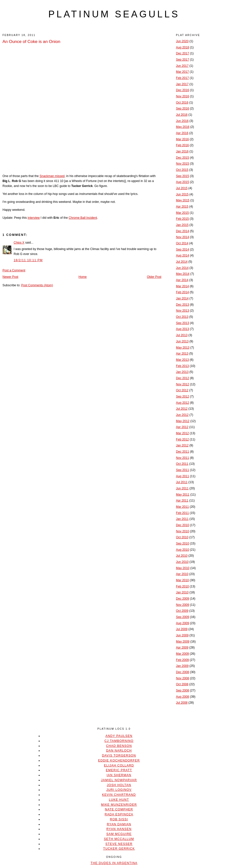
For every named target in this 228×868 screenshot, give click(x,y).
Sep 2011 (183, 470)
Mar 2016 (182, 139)
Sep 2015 (183, 176)
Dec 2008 (183, 672)
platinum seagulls (114, 14)
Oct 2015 (182, 170)
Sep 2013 (183, 323)
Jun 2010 (182, 562)
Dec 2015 (183, 158)
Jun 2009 (182, 635)
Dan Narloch (119, 751)
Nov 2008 (183, 678)
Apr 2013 (182, 354)
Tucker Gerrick (119, 849)
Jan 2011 (182, 519)
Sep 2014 (183, 250)
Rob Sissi (119, 819)
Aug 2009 (183, 623)
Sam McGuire (119, 834)
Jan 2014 (182, 298)
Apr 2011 (182, 501)
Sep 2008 (183, 690)
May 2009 (183, 642)
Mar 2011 (182, 507)
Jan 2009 (182, 666)
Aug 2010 (183, 550)
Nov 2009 (183, 605)
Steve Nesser (119, 844)
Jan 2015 (182, 225)
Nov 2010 (183, 531)
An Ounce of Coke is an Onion (31, 41)
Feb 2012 (182, 439)
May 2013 (183, 348)
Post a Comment (14, 270)
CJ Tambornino (119, 741)
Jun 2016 (182, 121)
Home (83, 277)
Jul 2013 (182, 335)
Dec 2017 (183, 53)
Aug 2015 (183, 182)
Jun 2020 (182, 41)
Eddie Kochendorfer (119, 760)
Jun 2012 (182, 415)
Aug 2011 (183, 476)
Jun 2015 (182, 194)
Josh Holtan (119, 785)
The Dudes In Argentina (114, 863)
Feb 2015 (182, 219)
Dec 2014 (183, 231)
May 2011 (183, 495)
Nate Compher (119, 809)
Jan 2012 (182, 445)
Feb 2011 (182, 513)
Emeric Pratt (119, 770)
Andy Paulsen (119, 736)
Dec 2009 (183, 599)
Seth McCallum (119, 839)
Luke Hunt (119, 800)
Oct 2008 (182, 684)
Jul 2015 (182, 188)
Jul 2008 (182, 703)
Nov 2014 (183, 237)
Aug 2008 (183, 697)
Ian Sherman (119, 775)
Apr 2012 (182, 427)
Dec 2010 (183, 525)
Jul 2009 (182, 629)
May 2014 (183, 274)
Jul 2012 (182, 409)
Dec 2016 (183, 90)
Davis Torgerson (119, 756)
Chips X (19, 243)
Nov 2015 (183, 164)
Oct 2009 (182, 611)
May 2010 (183, 568)
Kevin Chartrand (119, 795)
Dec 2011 (183, 452)
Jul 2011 (182, 482)
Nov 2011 (183, 458)
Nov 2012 (183, 384)
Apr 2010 (182, 574)
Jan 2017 (182, 84)
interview (34, 218)
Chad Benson (119, 746)
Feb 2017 (182, 78)
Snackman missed (52, 176)
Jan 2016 (182, 151)
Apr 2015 (182, 207)
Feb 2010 (182, 586)
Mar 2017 (182, 72)
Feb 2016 (182, 145)
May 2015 (183, 200)
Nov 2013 (183, 311)
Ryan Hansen (119, 829)
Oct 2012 (182, 390)
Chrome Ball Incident (83, 218)
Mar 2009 (182, 654)
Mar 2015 (182, 213)
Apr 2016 (182, 133)
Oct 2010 (182, 537)
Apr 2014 (182, 280)
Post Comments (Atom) (37, 285)
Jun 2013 (182, 341)
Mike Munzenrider (119, 805)
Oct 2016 (182, 103)
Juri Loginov (119, 790)
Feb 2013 (182, 366)
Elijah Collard (119, 765)
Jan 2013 (182, 372)
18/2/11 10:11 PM (28, 260)
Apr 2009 (182, 648)
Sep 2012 (183, 397)
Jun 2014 (182, 268)
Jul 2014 (182, 262)
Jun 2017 (182, 66)
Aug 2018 (183, 47)
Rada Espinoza (119, 814)
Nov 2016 (183, 96)
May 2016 (183, 127)
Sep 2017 (183, 60)
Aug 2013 (183, 329)
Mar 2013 (182, 360)
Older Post (154, 277)
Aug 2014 (183, 255)
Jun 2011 (182, 488)
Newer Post (10, 277)
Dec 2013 (183, 305)
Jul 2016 (182, 115)
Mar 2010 (182, 580)
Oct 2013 (182, 317)
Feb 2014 (182, 292)
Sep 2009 (183, 617)
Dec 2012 (183, 378)
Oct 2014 (182, 243)
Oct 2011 (182, 464)
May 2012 (183, 421)
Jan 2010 (182, 592)
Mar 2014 (182, 286)
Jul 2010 (182, 556)
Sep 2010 (183, 543)
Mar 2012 (182, 433)
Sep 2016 (183, 108)
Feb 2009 (182, 660)
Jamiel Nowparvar (119, 780)
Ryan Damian (119, 824)
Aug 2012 (183, 403)
